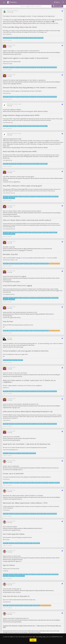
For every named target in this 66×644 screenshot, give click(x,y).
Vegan (48, 21)
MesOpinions (6, 388)
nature (6, 178)
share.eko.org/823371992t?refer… (26, 345)
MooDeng (32, 20)
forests (38, 178)
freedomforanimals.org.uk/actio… (13, 54)
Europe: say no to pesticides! (13, 473)
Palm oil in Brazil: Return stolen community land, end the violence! (27, 220)
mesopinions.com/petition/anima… (13, 376)
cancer (51, 468)
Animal (11, 67)
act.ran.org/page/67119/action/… (24, 250)
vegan (5, 38)
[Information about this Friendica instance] (63, 2)
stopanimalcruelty (52, 67)
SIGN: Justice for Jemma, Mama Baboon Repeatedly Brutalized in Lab (28, 411)
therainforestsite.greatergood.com (10, 450)
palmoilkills (45, 232)
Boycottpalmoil (8, 23)
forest (33, 178)
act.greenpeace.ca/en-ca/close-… (12, 592)
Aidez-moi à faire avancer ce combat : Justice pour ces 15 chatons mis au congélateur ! (29, 381)
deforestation (8, 111)
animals (44, 52)
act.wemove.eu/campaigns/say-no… (13, 470)
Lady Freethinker (7, 420)
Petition (6, 52)
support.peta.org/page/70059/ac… (13, 84)
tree (49, 178)
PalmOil (11, 213)
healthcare (45, 468)
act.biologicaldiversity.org (9, 294)
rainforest (44, 178)
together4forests (20, 576)
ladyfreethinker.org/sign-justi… (12, 408)
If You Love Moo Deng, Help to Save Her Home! (20, 27)
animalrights (24, 67)
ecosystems (27, 178)
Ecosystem (20, 178)
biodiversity (12, 178)
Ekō (4, 327)
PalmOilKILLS (39, 213)
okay (33, 640)
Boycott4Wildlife (18, 23)
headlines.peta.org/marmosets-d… (13, 499)
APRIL (36, 111)
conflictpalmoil (53, 232)
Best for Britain (6, 540)
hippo (21, 20)
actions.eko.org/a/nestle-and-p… (12, 317)
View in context (7, 40)
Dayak (29, 126)
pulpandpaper (17, 111)
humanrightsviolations (9, 234)
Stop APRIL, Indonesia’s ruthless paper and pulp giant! (22, 186)
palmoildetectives (9, 250)
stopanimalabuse (42, 67)
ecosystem (48, 196)
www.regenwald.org (7, 160)
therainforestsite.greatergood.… (12, 440)
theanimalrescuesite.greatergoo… (13, 622)
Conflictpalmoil (48, 213)
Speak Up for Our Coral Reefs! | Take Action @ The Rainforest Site (27, 444)
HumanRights (57, 213)
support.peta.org (7, 93)
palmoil (20, 232)
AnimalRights (56, 52)
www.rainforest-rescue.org (9, 193)
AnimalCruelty (13, 52)
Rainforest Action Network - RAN (10, 260)
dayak (46, 111)
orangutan (30, 111)
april (25, 126)
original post (51, 16)
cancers (57, 483)
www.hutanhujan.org (8, 122)
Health (39, 468)
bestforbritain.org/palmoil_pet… (12, 530)
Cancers (56, 468)
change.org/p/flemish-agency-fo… (13, 561)
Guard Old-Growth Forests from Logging (17, 286)
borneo (24, 111)
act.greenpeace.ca (7, 602)
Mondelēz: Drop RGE (10, 254)
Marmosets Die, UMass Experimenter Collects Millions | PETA (25, 503)
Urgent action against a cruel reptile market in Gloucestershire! (26, 58)
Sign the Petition (9, 565)
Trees (16, 196)
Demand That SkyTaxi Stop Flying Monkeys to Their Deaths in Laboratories (30, 88)
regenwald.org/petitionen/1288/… (13, 139)
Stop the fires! (8, 321)
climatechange (19, 347)
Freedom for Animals (8, 64)
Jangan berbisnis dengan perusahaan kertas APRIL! (21, 115)
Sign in (57, 2)
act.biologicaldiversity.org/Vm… (12, 282)
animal (49, 52)
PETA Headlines (6, 510)
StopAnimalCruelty (35, 52)
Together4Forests (18, 560)
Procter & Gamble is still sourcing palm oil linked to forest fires (26, 351)
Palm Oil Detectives (7, 34)
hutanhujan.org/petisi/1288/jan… (12, 110)
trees (53, 178)
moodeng (40, 38)
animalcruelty (32, 67)
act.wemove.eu (6, 479)
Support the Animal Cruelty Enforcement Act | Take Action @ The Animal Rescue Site (32, 627)
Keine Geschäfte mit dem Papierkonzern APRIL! (20, 151)
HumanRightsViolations (10, 214)
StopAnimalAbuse (24, 52)
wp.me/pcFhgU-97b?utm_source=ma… (48, 23)
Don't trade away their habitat (14, 534)
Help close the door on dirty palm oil (16, 596)
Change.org (5, 571)
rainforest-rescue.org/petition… (12, 182)
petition (41, 21)
